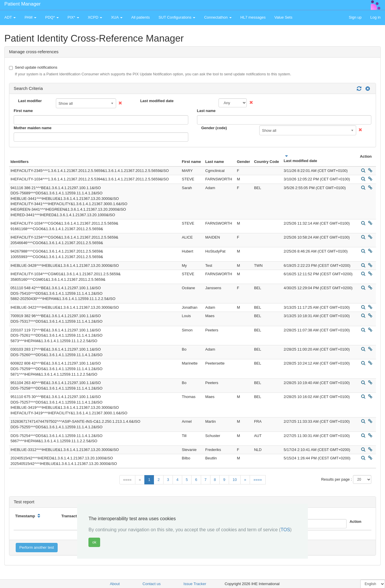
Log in (376, 17)
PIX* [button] (73, 17)
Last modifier (30, 101)
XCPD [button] (95, 17)
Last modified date (157, 101)
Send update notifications (150, 71)
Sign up (355, 17)
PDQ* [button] (52, 17)
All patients (141, 17)
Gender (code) (214, 128)
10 (235, 480)
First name (23, 111)
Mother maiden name (33, 128)
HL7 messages (253, 17)
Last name (206, 111)
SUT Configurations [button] (177, 17)
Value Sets (283, 17)
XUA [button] (117, 17)
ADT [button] (10, 17)
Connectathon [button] (218, 17)
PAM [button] (30, 17)
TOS (285, 530)
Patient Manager (23, 4)
